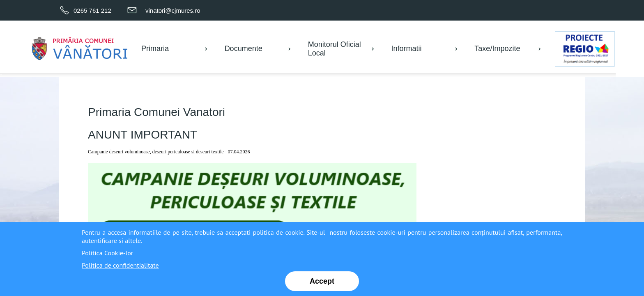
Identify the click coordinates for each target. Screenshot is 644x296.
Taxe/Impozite (497, 49)
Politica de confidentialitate (120, 265)
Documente (244, 49)
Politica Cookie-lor (107, 253)
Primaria (155, 49)
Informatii (407, 49)
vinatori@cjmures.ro (173, 10)
